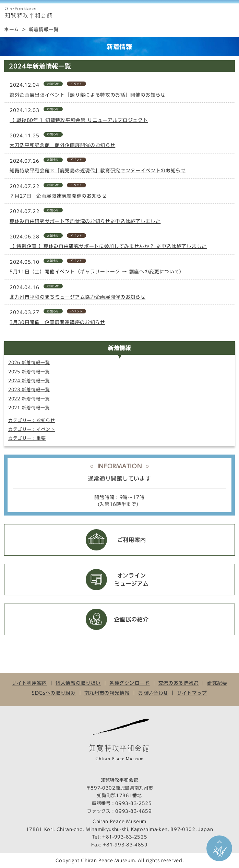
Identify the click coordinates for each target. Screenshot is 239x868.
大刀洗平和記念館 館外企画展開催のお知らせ (62, 145)
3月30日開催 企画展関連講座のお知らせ (57, 322)
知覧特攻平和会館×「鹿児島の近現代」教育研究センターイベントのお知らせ (98, 171)
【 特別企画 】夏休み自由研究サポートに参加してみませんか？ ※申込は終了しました (108, 246)
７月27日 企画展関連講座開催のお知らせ (58, 196)
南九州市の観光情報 (107, 693)
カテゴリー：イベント (32, 429)
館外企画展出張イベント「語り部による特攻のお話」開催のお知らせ (88, 95)
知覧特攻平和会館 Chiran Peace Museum (28, 13)
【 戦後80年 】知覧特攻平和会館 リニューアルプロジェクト (79, 120)
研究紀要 (217, 683)
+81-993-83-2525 (125, 837)
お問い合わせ (153, 693)
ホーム (12, 29)
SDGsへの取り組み (54, 693)
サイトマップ (192, 693)
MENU (230, 13)
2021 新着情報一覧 (29, 408)
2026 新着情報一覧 (29, 363)
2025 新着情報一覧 (29, 372)
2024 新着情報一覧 (29, 381)
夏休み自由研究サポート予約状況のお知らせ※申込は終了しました (85, 221)
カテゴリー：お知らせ (32, 420)
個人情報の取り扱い (78, 683)
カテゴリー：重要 (27, 438)
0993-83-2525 (133, 803)
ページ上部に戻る (219, 848)
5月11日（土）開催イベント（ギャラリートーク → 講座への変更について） (97, 272)
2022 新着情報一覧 (29, 399)
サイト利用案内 (29, 683)
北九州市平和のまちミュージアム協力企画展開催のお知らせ (77, 297)
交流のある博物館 (178, 683)
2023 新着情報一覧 (29, 390)
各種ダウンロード (129, 683)
